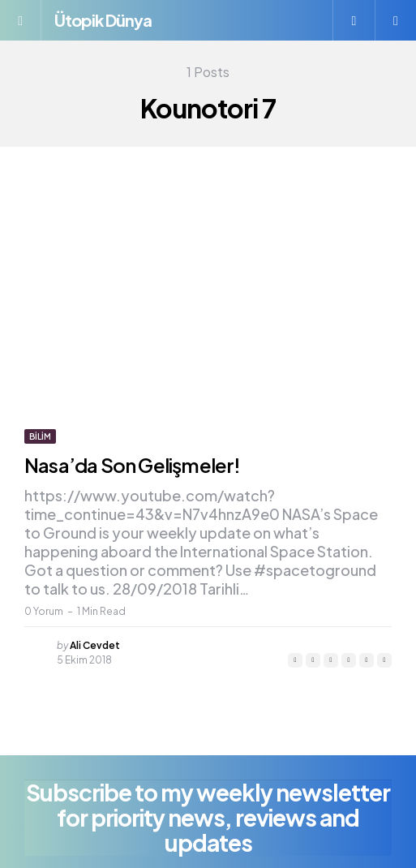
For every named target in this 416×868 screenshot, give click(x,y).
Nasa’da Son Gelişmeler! (133, 465)
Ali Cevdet (95, 645)
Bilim (40, 436)
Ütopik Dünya (103, 20)
